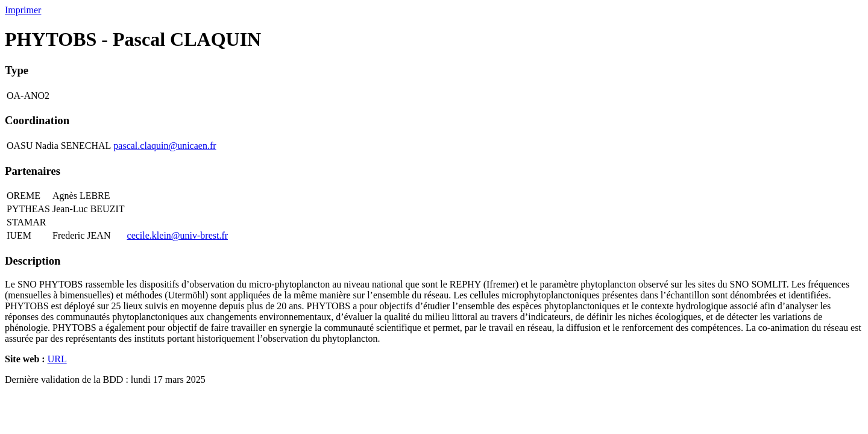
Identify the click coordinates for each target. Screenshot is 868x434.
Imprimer (23, 10)
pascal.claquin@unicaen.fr (165, 146)
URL (57, 359)
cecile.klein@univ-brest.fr (178, 235)
